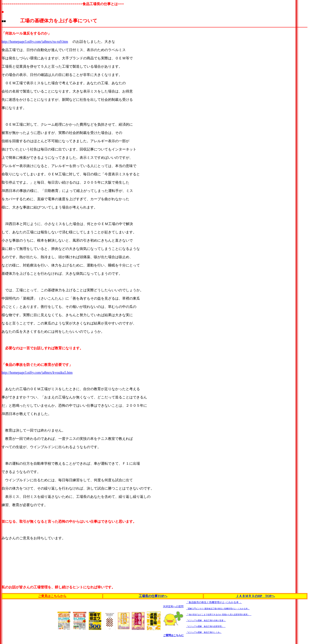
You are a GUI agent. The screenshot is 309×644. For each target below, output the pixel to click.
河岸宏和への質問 (173, 606)
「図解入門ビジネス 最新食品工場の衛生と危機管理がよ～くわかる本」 (218, 609)
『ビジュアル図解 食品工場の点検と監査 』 (206, 620)
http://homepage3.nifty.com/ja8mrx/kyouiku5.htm (37, 373)
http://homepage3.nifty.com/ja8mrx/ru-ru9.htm (35, 42)
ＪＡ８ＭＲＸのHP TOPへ (255, 596)
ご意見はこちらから (52, 596)
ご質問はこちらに (173, 635)
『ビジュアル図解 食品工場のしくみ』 (204, 632)
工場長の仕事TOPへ (153, 596)
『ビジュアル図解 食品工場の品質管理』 (206, 626)
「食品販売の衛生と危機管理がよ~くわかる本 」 (214, 602)
